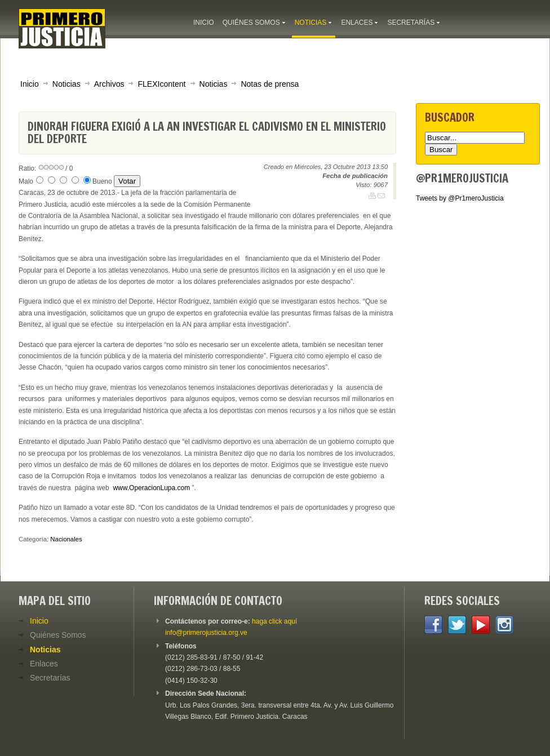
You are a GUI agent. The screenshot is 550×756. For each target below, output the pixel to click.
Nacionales (66, 539)
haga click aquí (274, 621)
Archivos (109, 84)
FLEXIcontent (161, 84)
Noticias (66, 84)
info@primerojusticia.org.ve (206, 633)
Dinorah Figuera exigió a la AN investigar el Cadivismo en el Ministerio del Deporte (207, 133)
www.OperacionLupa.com (151, 488)
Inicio (30, 84)
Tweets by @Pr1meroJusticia (460, 198)
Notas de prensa (270, 84)
